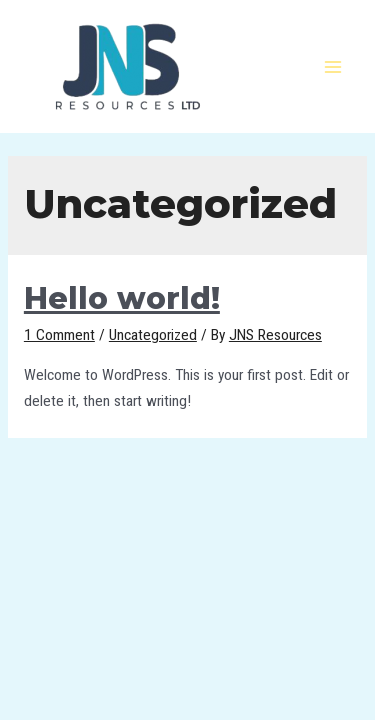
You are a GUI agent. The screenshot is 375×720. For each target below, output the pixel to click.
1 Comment (59, 335)
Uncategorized (153, 335)
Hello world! (122, 298)
